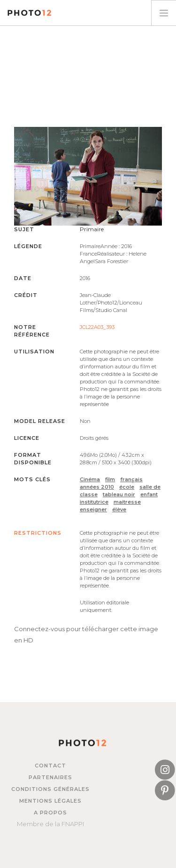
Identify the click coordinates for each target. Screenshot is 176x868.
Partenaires (50, 777)
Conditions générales (50, 789)
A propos (50, 813)
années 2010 (97, 487)
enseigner (93, 509)
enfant (149, 494)
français (131, 479)
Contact (50, 766)
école (127, 487)
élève (119, 509)
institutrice (94, 502)
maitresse (127, 502)
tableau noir (119, 494)
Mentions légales (50, 801)
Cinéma (90, 479)
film (110, 479)
